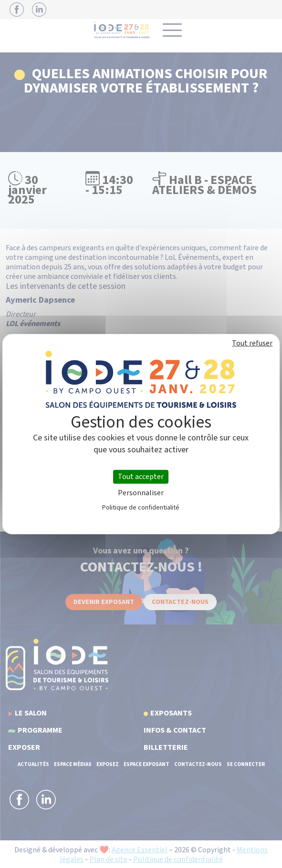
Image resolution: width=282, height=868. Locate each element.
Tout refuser (252, 343)
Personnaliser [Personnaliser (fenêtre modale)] (141, 493)
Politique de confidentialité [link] (141, 508)
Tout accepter (141, 476)
